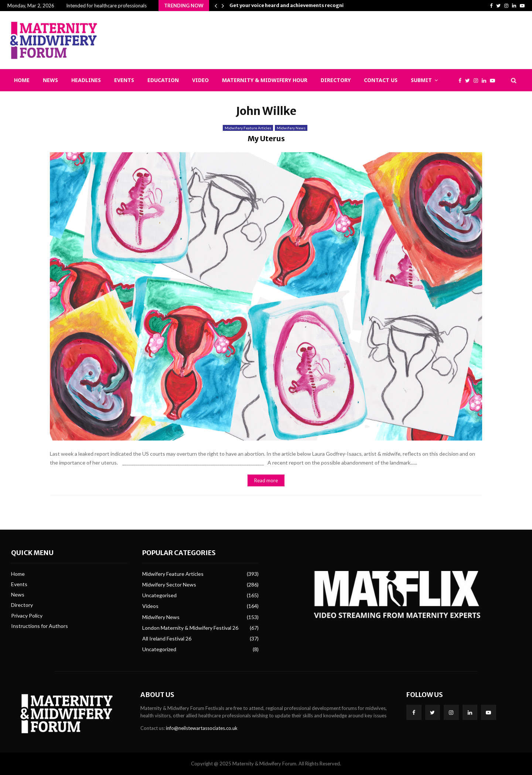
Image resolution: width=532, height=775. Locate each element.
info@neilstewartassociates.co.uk (202, 728)
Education (163, 80)
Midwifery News (291, 128)
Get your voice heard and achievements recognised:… (294, 5)
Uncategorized (159, 649)
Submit (421, 80)
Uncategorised (159, 595)
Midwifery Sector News (169, 584)
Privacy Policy (27, 616)
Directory (336, 80)
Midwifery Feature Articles (248, 128)
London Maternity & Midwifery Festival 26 (190, 628)
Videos (150, 606)
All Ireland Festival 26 (167, 638)
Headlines (86, 80)
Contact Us (381, 80)
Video (200, 80)
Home (22, 80)
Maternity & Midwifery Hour (265, 80)
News (50, 80)
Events (124, 80)
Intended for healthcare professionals (106, 6)
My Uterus (266, 138)
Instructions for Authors (40, 626)
